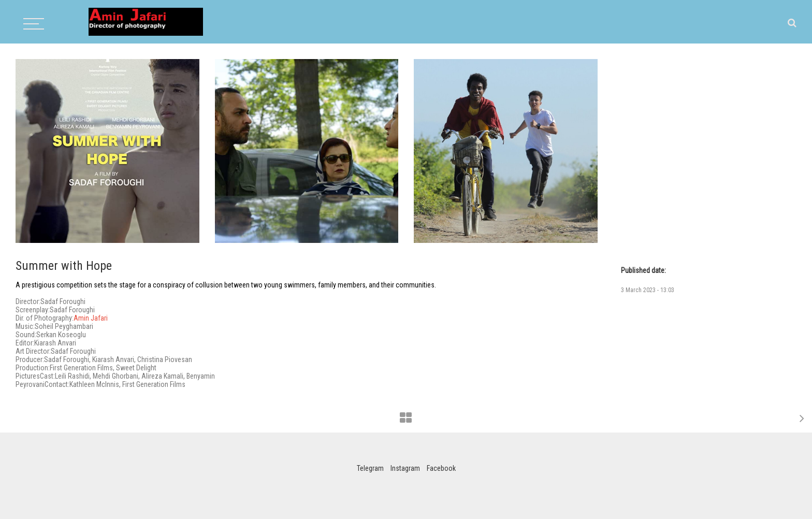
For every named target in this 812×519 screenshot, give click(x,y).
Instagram (405, 468)
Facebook (441, 468)
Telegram (370, 468)
